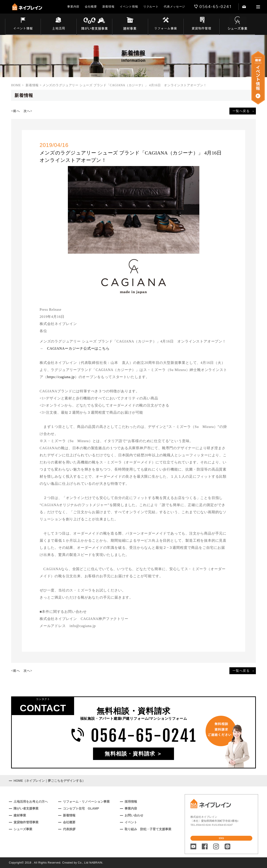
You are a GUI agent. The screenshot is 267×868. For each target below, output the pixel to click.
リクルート (151, 7)
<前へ (16, 111)
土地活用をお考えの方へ (31, 802)
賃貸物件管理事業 (26, 822)
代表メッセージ (174, 7)
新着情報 (108, 7)
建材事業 (20, 815)
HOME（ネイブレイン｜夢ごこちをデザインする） (49, 781)
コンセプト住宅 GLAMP (81, 808)
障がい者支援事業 (26, 808)
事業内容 (73, 7)
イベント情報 (129, 7)
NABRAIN (96, 863)
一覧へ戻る (241, 111)
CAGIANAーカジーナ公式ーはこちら (78, 348)
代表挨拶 (69, 829)
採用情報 (131, 802)
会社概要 (91, 7)
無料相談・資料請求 (130, 754)
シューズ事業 (23, 829)
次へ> (28, 111)
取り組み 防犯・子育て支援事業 (148, 829)
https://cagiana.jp (61, 377)
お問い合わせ (134, 815)
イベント (131, 822)
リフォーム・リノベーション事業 (86, 802)
